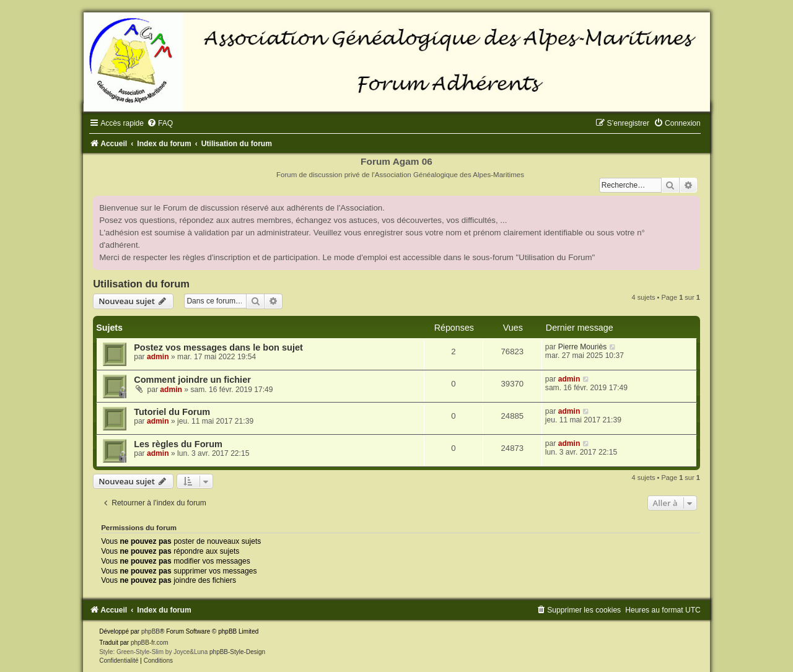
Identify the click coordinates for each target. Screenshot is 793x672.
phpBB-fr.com (150, 643)
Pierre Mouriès (583, 347)
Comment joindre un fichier (192, 380)
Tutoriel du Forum (172, 412)
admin (158, 357)
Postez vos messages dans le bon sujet (218, 347)
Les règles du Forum (178, 444)
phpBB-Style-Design (237, 652)
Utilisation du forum (141, 284)
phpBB (151, 631)
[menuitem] (160, 123)
